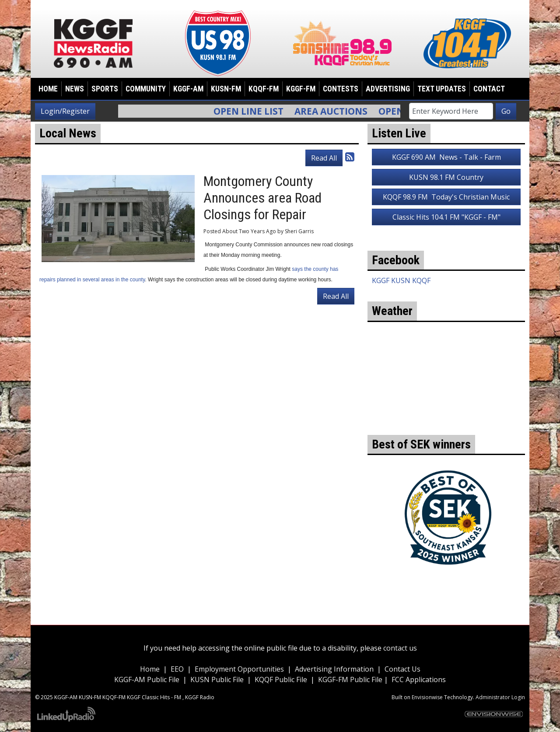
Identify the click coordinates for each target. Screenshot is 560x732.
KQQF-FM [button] (264, 89)
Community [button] (146, 89)
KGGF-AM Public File (147, 679)
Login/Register (65, 111)
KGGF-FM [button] (301, 89)
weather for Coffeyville (446, 422)
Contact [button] (489, 89)
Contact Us (402, 669)
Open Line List (253, 111)
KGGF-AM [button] (188, 89)
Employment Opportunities (239, 669)
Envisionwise (427, 697)
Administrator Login (500, 697)
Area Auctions (335, 111)
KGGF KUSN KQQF (401, 280)
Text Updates (442, 89)
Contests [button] (341, 89)
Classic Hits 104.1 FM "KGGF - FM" (446, 217)
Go (506, 111)
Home (48, 89)
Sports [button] (105, 89)
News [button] (75, 89)
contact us (400, 648)
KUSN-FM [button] (226, 89)
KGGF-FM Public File (351, 679)
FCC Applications (419, 679)
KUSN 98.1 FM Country (446, 177)
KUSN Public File (217, 679)
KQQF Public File (281, 679)
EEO (177, 669)
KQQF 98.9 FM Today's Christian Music (446, 197)
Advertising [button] (388, 89)
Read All (324, 158)
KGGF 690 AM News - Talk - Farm (446, 157)
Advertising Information (334, 669)
